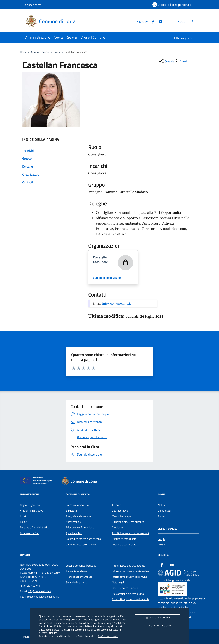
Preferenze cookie (108, 636)
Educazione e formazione (80, 527)
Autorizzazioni (74, 522)
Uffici (23, 516)
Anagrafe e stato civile (78, 516)
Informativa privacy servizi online (130, 571)
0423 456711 (32, 586)
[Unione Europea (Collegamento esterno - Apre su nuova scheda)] (37, 481)
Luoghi (162, 539)
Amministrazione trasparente (129, 566)
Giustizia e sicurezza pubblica (128, 522)
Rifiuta (157, 618)
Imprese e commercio (124, 544)
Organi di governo (30, 505)
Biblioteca (71, 511)
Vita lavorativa (120, 511)
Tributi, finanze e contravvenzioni (130, 533)
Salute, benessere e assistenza (83, 539)
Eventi (162, 545)
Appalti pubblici (74, 533)
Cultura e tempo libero (124, 539)
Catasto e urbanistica (78, 505)
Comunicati (164, 511)
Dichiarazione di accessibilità (128, 594)
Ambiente (117, 527)
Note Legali (118, 582)
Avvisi (161, 516)
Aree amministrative (32, 511)
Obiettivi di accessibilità (125, 588)
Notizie (162, 505)
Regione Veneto (32, 5)
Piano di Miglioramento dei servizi (131, 599)
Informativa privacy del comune (130, 577)
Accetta (157, 626)
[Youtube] (159, 21)
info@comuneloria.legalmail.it (42, 597)
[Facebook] (151, 21)
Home (23, 52)
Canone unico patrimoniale (81, 544)
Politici (57, 52)
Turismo (116, 505)
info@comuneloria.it (117, 303)
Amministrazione (40, 52)
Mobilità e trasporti (123, 516)
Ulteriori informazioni (108, 278)
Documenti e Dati (30, 533)
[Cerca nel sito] (192, 21)
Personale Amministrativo (35, 527)
